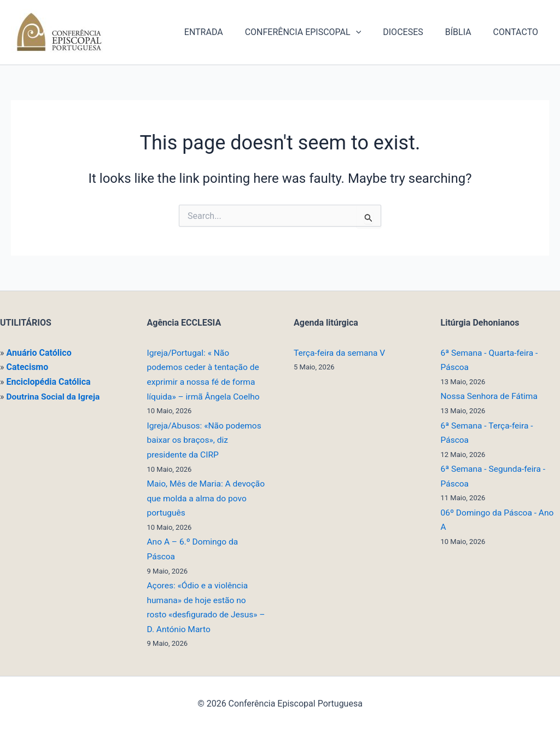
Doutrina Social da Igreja (54, 396)
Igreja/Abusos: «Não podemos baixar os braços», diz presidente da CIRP (206, 439)
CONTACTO (518, 32)
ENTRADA (223, 32)
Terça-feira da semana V (341, 353)
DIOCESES (414, 32)
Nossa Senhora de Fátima (491, 396)
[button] (371, 32)
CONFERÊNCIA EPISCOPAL (319, 32)
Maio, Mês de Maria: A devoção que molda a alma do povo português (206, 497)
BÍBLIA (465, 32)
